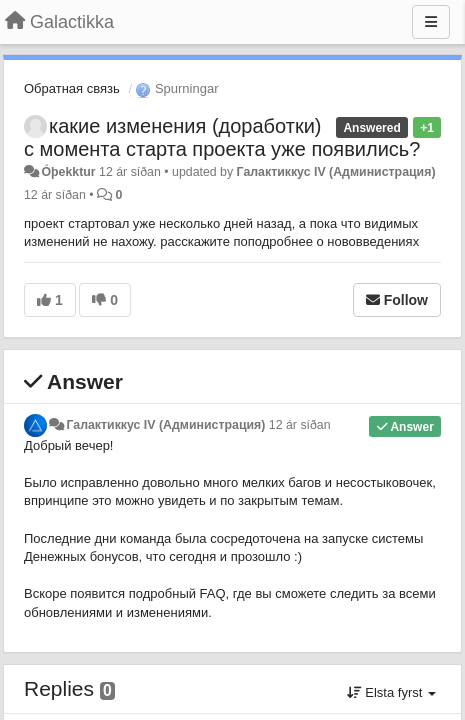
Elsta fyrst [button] (391, 692)
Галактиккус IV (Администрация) (336, 172)
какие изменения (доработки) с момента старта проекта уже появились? (222, 137)
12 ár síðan (300, 425)
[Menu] (431, 22)
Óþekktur (68, 172)
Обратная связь (72, 88)
